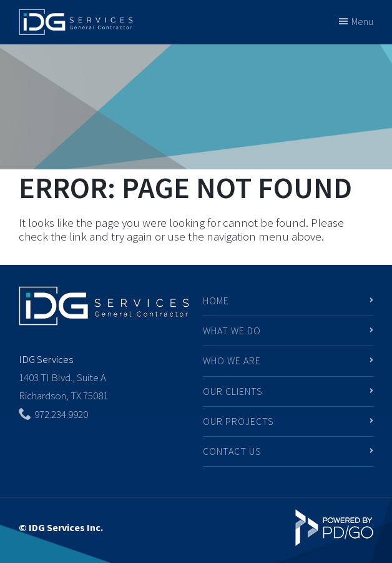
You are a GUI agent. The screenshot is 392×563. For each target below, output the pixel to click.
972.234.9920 (61, 414)
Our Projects (238, 421)
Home (216, 301)
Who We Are (232, 361)
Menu (362, 21)
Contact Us (232, 451)
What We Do (232, 331)
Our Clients (233, 391)
